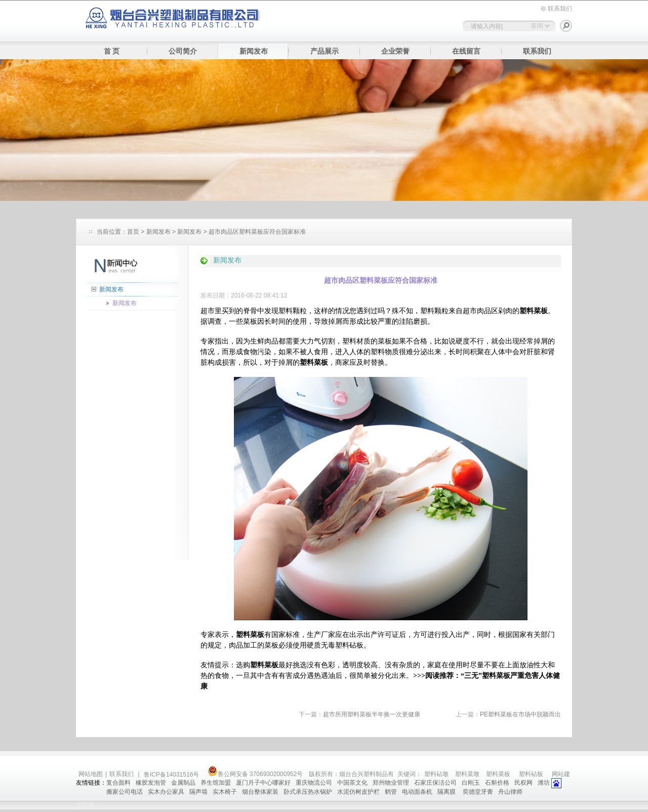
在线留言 (466, 51)
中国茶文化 (352, 783)
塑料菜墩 (467, 774)
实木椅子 (225, 792)
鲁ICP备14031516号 (172, 775)
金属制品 (183, 783)
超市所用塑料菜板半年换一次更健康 (372, 714)
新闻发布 (254, 51)
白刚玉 (471, 783)
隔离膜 (447, 792)
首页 (133, 232)
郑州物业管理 (391, 783)
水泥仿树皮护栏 (358, 792)
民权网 (523, 783)
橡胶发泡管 (151, 783)
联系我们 (560, 9)
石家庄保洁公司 (435, 783)
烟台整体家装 (260, 792)
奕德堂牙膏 (478, 792)
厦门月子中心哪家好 (263, 783)
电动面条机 (417, 792)
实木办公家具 (166, 792)
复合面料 (118, 783)
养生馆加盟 (216, 783)
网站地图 (91, 774)
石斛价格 (497, 783)
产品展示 (325, 51)
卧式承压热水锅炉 (308, 792)
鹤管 (391, 792)
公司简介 (183, 51)
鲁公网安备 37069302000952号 (255, 774)
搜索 (566, 26)
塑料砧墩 (436, 774)
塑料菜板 (498, 774)
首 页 (112, 51)
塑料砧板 (531, 774)
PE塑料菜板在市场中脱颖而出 (520, 714)
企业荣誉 (395, 51)
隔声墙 (198, 792)
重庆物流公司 (314, 783)
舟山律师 (510, 792)
